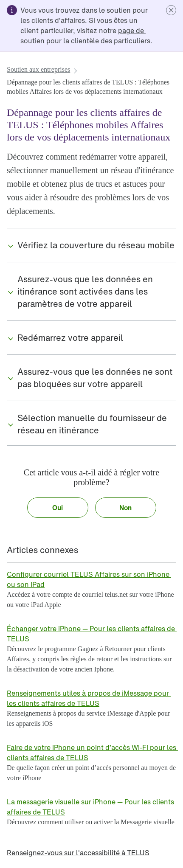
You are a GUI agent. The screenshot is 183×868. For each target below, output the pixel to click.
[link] (87, 36)
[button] (171, 10)
